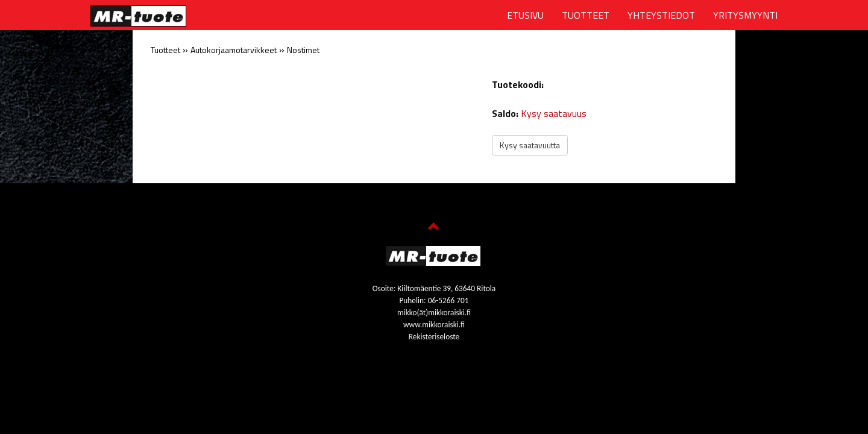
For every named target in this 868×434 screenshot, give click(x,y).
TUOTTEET (586, 15)
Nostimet (303, 50)
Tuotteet (165, 50)
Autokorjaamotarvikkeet (234, 50)
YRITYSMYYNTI (745, 15)
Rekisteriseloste (434, 337)
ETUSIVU (525, 15)
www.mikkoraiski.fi (434, 325)
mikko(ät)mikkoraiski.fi (434, 313)
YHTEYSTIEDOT (661, 15)
